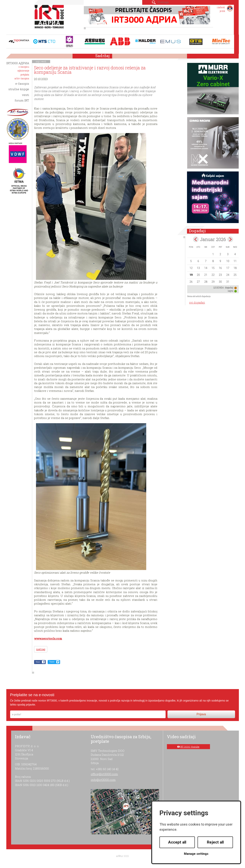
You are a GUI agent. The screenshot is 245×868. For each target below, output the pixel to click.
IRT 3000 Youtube (190, 747)
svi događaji (197, 302)
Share (38, 662)
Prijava (201, 714)
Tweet (52, 662)
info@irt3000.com (103, 780)
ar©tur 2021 (122, 856)
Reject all (215, 842)
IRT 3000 (50, 19)
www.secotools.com (48, 638)
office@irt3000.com (104, 774)
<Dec (196, 239)
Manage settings (196, 854)
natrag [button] (41, 649)
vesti (44, 61)
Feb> (230, 239)
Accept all (177, 842)
